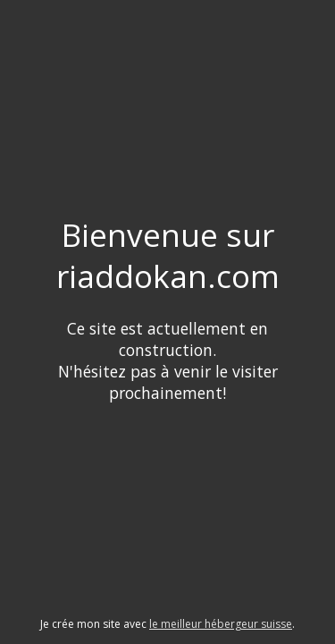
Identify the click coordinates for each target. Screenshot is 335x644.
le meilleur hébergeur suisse (221, 624)
